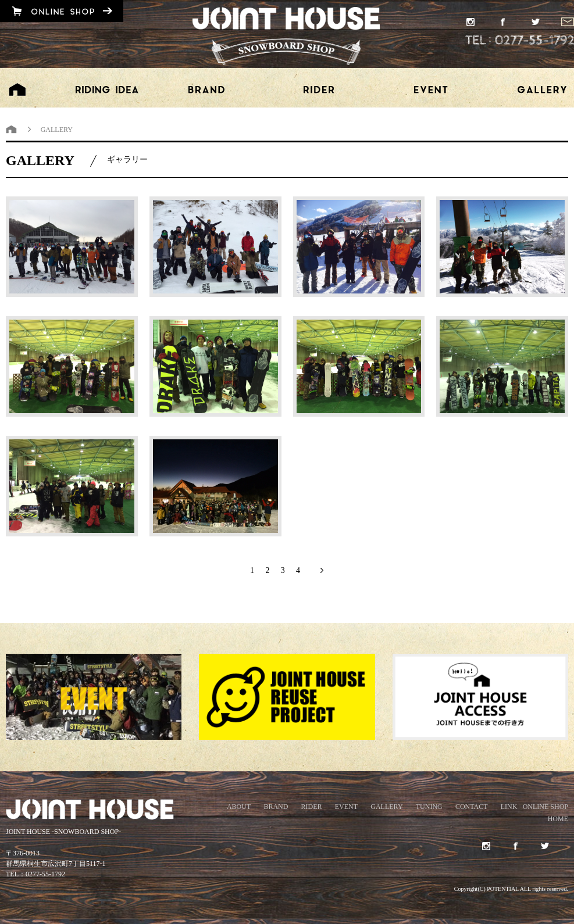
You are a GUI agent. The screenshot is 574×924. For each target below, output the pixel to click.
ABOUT (239, 807)
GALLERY (386, 807)
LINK (509, 807)
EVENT (346, 807)
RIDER (312, 807)
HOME (558, 819)
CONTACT (472, 807)
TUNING (429, 807)
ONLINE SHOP (546, 807)
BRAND (276, 807)
